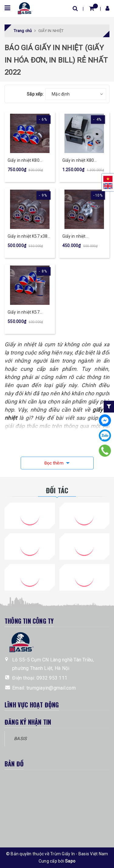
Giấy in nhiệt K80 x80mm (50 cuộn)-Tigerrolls (81, 161)
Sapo (70, 861)
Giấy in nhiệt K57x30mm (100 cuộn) (79, 237)
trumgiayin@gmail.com (51, 688)
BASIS (20, 739)
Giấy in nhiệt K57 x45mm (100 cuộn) (26, 313)
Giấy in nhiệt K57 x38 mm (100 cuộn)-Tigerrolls (28, 237)
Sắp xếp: (35, 94)
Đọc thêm (54, 463)
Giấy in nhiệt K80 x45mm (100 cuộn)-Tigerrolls (27, 161)
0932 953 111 (52, 678)
